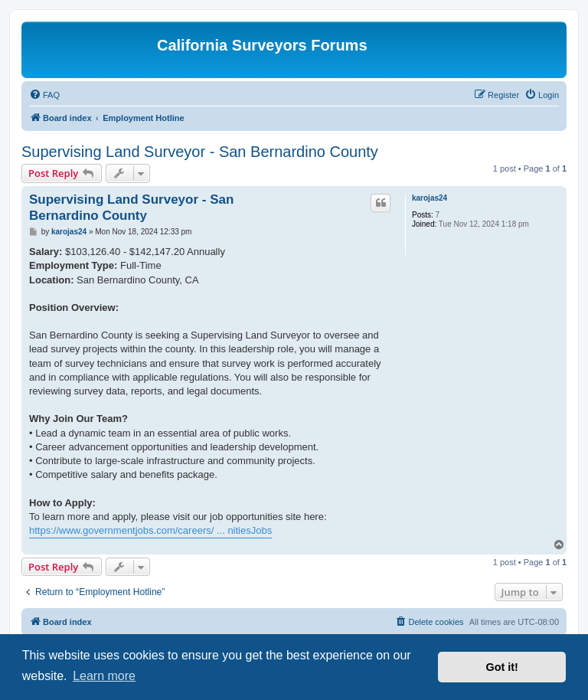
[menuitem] (44, 95)
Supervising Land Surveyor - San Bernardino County (200, 152)
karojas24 (430, 198)
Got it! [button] (502, 667)
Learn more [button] (104, 676)
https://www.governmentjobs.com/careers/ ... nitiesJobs (150, 530)
